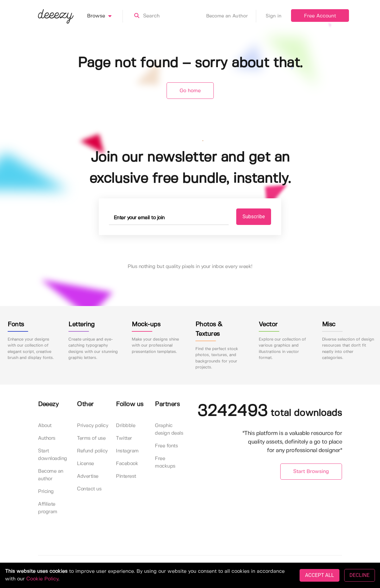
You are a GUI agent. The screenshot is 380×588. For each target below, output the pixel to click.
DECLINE (360, 575)
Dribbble (126, 426)
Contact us (89, 489)
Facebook (127, 464)
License (85, 464)
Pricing (46, 492)
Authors (47, 438)
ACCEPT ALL (319, 575)
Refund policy (92, 451)
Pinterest (126, 476)
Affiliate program (48, 508)
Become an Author (231, 16)
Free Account (320, 16)
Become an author (51, 475)
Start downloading (53, 455)
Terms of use (91, 438)
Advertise (88, 476)
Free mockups (165, 462)
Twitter (124, 438)
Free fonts (166, 446)
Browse (105, 16)
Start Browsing (311, 472)
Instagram (127, 451)
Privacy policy (92, 426)
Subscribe (254, 217)
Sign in (274, 16)
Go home (190, 91)
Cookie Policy (42, 579)
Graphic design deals (169, 429)
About (45, 426)
